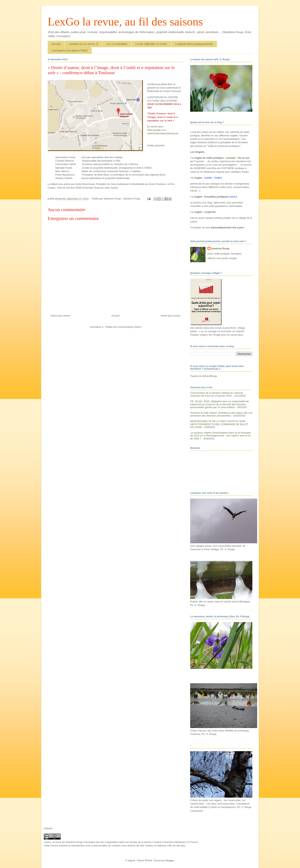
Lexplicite (210, 212)
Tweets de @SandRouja (204, 376)
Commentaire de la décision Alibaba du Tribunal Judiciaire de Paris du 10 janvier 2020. (216, 394)
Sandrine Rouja (220, 249)
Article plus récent (60, 316)
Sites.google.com (157, 130)
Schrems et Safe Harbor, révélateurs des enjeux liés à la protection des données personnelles (221, 414)
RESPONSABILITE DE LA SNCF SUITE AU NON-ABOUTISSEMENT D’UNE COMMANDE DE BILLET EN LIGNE (219, 424)
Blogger (170, 860)
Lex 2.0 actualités (117, 44)
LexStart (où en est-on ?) (83, 44)
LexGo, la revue (53, 842)
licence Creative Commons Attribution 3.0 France (171, 842)
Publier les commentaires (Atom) (123, 327)
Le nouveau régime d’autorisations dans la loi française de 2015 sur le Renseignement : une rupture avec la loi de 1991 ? (221, 436)
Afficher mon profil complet (222, 258)
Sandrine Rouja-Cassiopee (80, 842)
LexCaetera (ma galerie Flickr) (70, 50)
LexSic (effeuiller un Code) (151, 44)
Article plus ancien (171, 316)
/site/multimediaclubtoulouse (163, 133)
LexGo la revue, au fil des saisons (125, 22)
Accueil (56, 44)
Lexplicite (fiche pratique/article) (194, 44)
